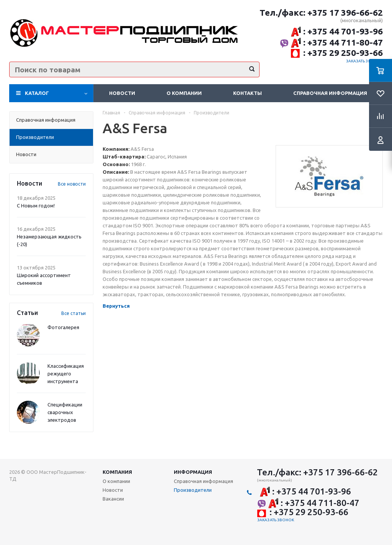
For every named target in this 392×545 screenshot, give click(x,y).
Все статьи (73, 313)
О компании (184, 93)
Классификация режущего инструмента (66, 374)
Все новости (72, 184)
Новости (122, 93)
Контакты (247, 93)
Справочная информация (330, 93)
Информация (193, 472)
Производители (193, 490)
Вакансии (113, 499)
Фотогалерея (63, 327)
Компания (117, 472)
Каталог (37, 93)
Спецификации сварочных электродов (65, 412)
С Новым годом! (36, 206)
